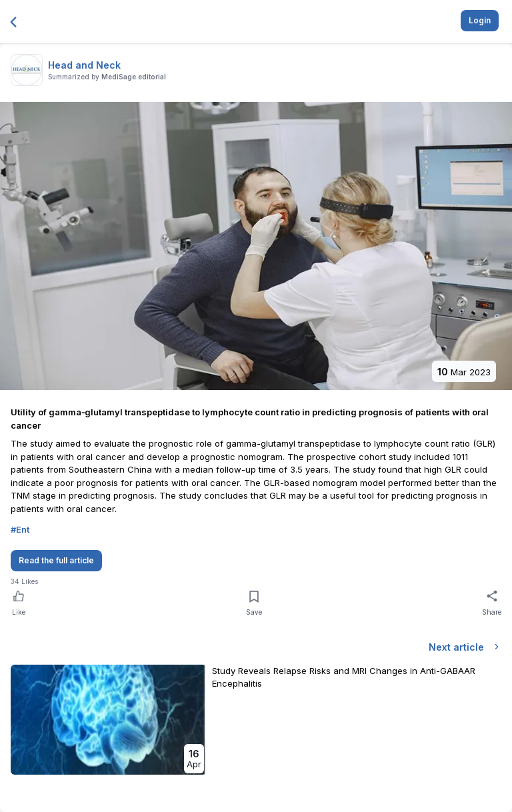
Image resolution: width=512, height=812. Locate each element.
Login (480, 20)
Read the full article (56, 560)
